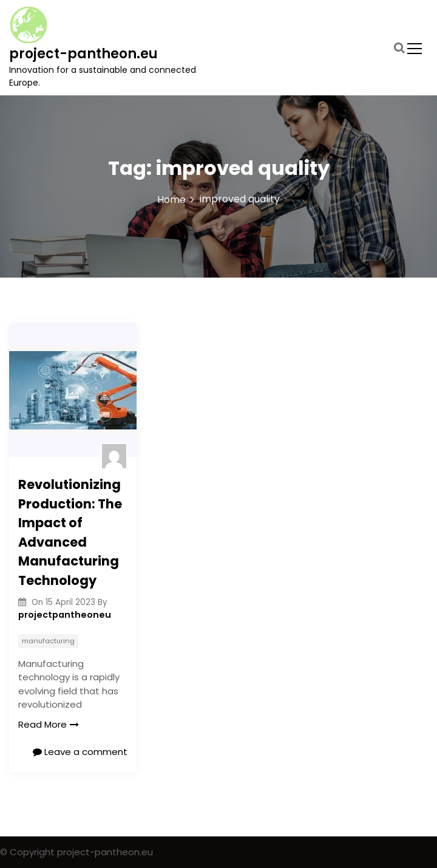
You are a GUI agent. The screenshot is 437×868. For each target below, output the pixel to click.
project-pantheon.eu (83, 54)
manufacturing (48, 641)
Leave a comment (80, 752)
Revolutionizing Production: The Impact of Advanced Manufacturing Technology (70, 532)
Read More (49, 724)
